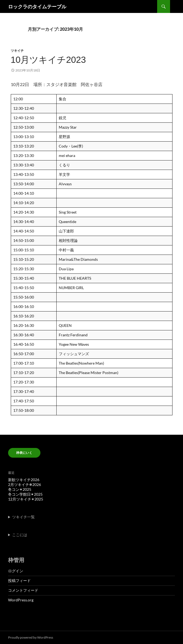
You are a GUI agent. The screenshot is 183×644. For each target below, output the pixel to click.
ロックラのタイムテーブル (37, 6)
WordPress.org (21, 600)
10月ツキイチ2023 (48, 60)
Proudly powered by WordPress (31, 637)
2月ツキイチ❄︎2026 (25, 484)
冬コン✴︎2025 (20, 489)
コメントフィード (23, 590)
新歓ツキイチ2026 (24, 480)
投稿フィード (19, 580)
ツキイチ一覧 (23, 517)
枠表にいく (24, 453)
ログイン (16, 571)
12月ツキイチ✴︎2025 (26, 499)
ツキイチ (17, 51)
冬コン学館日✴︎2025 (25, 494)
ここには (20, 535)
